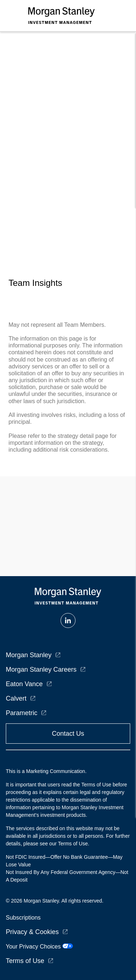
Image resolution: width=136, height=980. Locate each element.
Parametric (22, 713)
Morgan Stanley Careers (41, 669)
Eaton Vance (24, 684)
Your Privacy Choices (39, 947)
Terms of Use (25, 961)
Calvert (16, 698)
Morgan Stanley (29, 655)
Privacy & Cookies (32, 932)
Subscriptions (23, 918)
